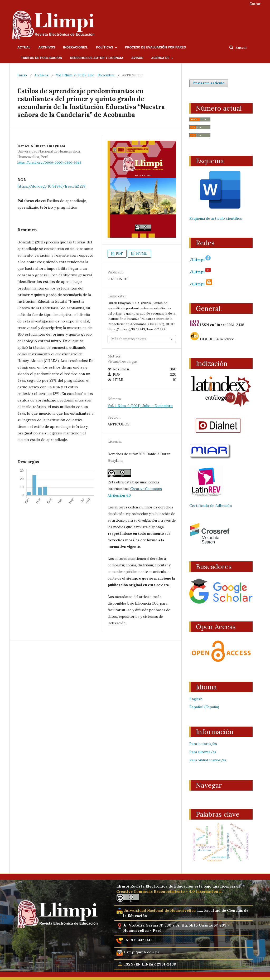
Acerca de (161, 58)
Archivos (47, 47)
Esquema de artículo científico (216, 218)
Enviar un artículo (209, 83)
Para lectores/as (203, 744)
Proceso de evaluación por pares (155, 47)
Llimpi (202, 260)
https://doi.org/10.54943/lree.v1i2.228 (51, 186)
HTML (141, 254)
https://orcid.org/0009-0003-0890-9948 (49, 162)
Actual (24, 47)
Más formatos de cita (129, 339)
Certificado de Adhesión (211, 506)
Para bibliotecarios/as (208, 760)
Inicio (22, 75)
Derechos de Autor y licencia (97, 58)
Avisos (137, 58)
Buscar (241, 47)
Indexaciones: (76, 47)
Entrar (255, 4)
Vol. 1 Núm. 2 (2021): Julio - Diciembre (85, 75)
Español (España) (204, 707)
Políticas (105, 47)
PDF (119, 254)
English (196, 699)
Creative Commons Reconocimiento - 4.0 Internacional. (170, 891)
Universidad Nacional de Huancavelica (159, 910)
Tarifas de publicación (42, 58)
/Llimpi (200, 272)
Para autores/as (203, 752)
